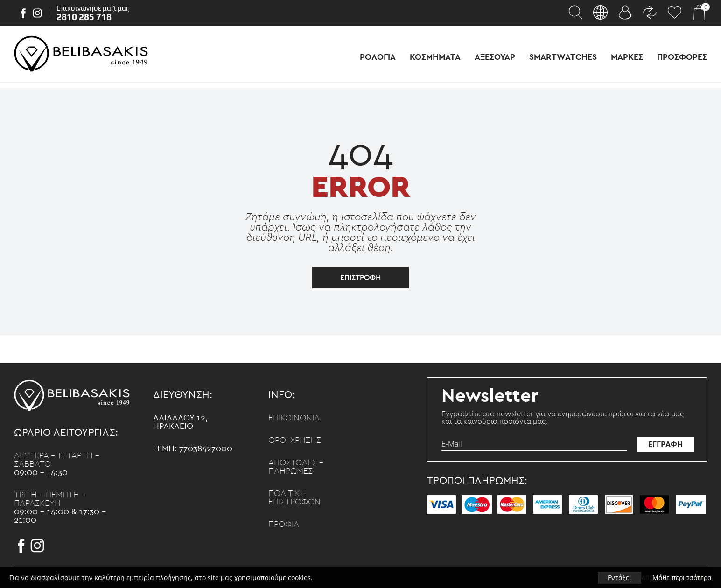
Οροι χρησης (295, 441)
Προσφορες (682, 57)
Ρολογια (378, 57)
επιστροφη (360, 278)
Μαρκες (627, 57)
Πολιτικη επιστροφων (294, 498)
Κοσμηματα (435, 57)
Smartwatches (563, 57)
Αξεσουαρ (495, 57)
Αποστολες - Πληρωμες (296, 467)
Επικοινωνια (294, 418)
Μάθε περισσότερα (682, 577)
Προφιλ (284, 525)
